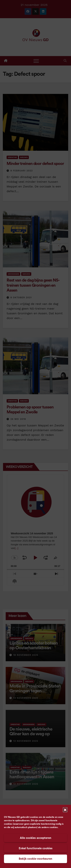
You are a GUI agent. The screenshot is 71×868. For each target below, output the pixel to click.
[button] (65, 810)
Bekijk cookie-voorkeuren (35, 859)
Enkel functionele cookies (36, 848)
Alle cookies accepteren (36, 838)
